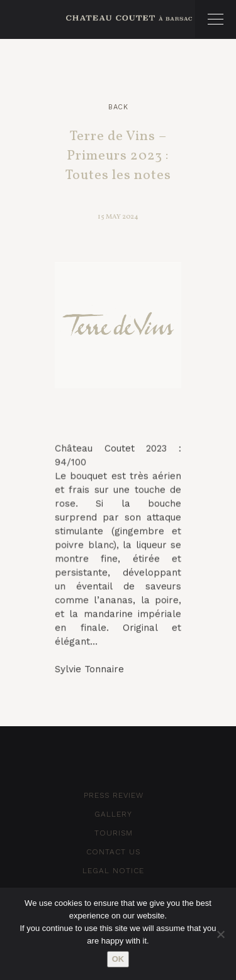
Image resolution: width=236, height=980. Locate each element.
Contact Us (113, 852)
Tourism (114, 833)
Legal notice (113, 871)
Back (118, 107)
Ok (118, 959)
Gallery (113, 814)
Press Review (114, 795)
